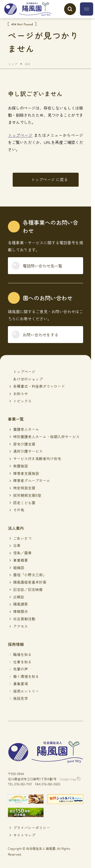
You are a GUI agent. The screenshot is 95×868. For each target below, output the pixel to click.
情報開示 (21, 611)
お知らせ (21, 393)
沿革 (17, 545)
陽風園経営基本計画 (30, 582)
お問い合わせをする (41, 335)
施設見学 (21, 698)
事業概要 (21, 560)
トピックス (22, 401)
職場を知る (22, 654)
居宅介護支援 (24, 444)
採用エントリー (26, 691)
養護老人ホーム (26, 429)
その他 (19, 510)
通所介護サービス (28, 451)
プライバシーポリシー (32, 828)
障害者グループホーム (32, 480)
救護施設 (21, 466)
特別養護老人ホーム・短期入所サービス (46, 437)
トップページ (20, 135)
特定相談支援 (24, 488)
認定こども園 (24, 503)
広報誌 (19, 597)
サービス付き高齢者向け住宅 (37, 458)
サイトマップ (24, 835)
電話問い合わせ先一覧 (42, 266)
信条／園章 (22, 553)
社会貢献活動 (24, 619)
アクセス (21, 626)
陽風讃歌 (21, 604)
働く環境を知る (26, 676)
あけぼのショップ (28, 379)
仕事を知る (22, 662)
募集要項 (21, 684)
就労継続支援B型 (27, 495)
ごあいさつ (22, 538)
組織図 (19, 567)
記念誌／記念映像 (28, 589)
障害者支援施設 (26, 473)
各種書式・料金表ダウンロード (39, 386)
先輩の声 (21, 669)
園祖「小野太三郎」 (30, 575)
